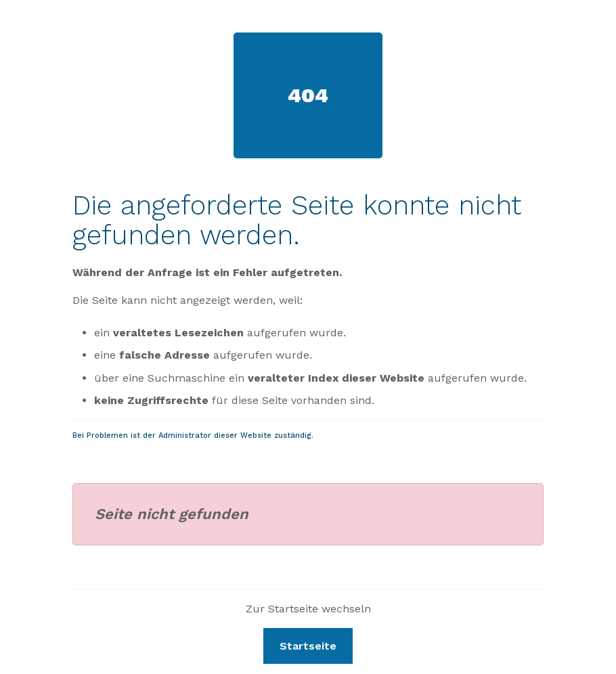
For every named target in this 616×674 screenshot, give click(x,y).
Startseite (308, 646)
